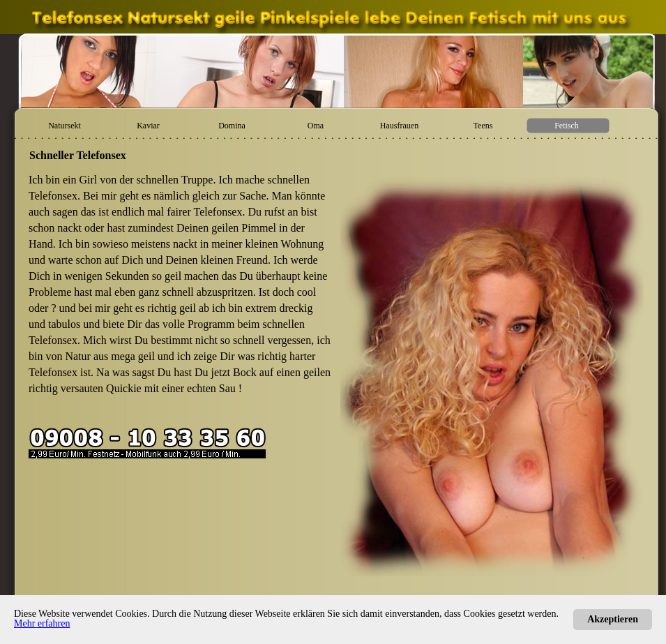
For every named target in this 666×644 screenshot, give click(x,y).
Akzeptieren (613, 619)
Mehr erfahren (42, 623)
